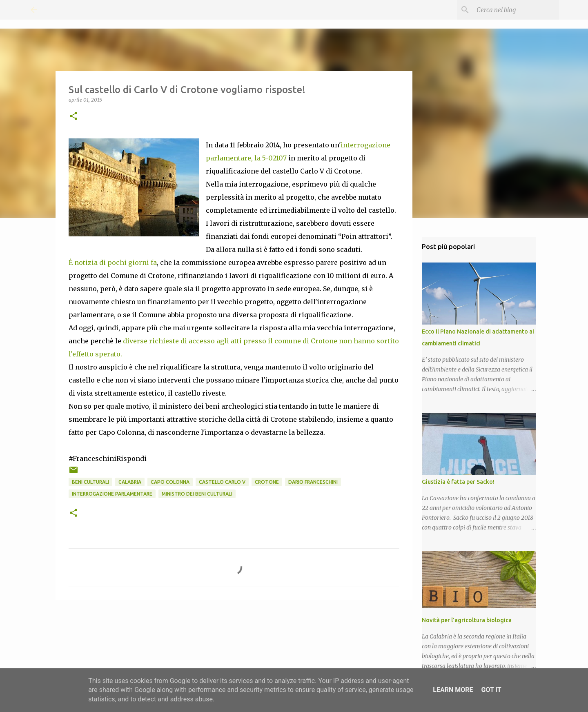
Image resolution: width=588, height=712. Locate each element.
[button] (73, 117)
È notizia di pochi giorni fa (113, 263)
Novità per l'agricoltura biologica (467, 620)
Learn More (453, 690)
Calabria (130, 482)
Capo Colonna (170, 482)
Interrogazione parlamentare (112, 494)
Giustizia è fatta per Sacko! (458, 482)
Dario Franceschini (313, 482)
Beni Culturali (90, 482)
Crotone (267, 482)
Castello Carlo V (222, 482)
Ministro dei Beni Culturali (197, 494)
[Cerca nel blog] (516, 10)
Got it (491, 690)
